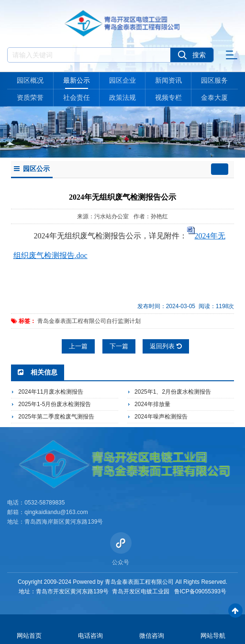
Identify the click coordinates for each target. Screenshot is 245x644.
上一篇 (78, 346)
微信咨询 (152, 636)
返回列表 (166, 346)
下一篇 (119, 346)
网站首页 (29, 636)
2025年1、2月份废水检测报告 (173, 392)
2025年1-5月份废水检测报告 (55, 404)
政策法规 (122, 97)
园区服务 (214, 80)
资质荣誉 (30, 97)
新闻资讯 (168, 80)
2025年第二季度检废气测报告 (56, 417)
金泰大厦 (214, 97)
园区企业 (122, 80)
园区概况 (30, 80)
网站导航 (213, 636)
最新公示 (77, 80)
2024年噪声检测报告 (161, 417)
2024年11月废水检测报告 (51, 392)
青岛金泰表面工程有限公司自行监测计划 (89, 321)
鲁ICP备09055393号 (200, 591)
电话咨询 (90, 636)
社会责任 (77, 97)
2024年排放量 (152, 404)
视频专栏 (168, 97)
